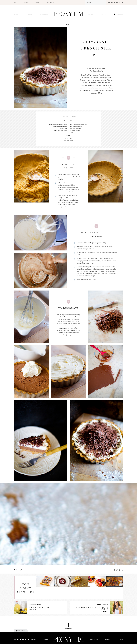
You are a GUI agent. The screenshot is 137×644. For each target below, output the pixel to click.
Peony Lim (24, 570)
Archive (26, 3)
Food (30, 14)
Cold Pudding (94, 63)
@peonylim (21, 631)
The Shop (38, 3)
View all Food (26, 597)
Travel (90, 14)
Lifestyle (44, 14)
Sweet (102, 63)
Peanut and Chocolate (96, 83)
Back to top (68, 628)
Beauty (103, 14)
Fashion (17, 14)
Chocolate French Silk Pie (96, 48)
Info (15, 3)
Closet (119, 14)
